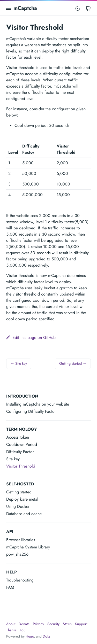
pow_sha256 (17, 554)
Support (81, 624)
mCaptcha (25, 8)
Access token (18, 437)
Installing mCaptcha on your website (38, 404)
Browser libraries (21, 540)
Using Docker (18, 506)
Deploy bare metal (22, 499)
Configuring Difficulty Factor (31, 411)
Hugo (30, 636)
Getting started (19, 492)
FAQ (10, 587)
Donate (24, 624)
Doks (47, 636)
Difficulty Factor (20, 452)
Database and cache (24, 514)
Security (53, 624)
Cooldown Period (22, 444)
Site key (13, 459)
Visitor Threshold (21, 466)
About (11, 624)
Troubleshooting (20, 580)
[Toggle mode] (78, 8)
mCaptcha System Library (28, 547)
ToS (23, 630)
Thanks (11, 630)
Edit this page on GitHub (31, 337)
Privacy (38, 624)
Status (67, 624)
